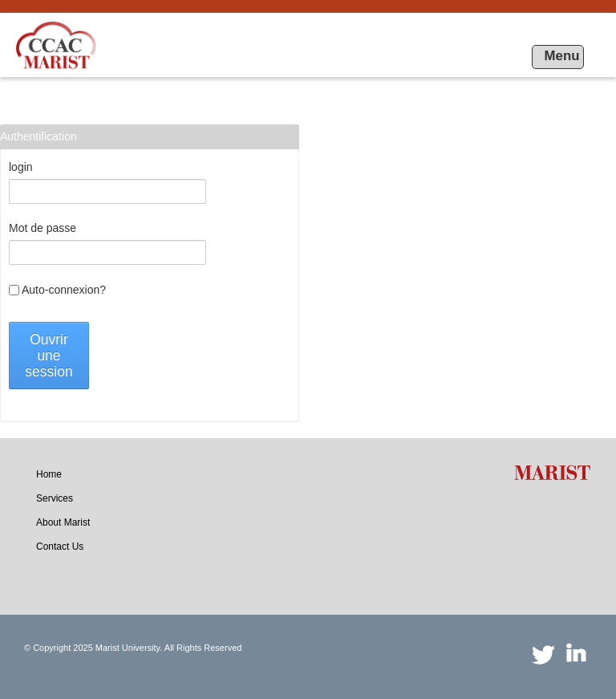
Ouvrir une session (49, 356)
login (21, 167)
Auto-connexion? (57, 290)
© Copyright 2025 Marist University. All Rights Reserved (133, 648)
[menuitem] (49, 474)
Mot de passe (43, 228)
